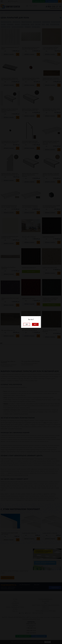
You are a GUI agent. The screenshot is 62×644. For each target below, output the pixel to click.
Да (27, 324)
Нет (35, 324)
